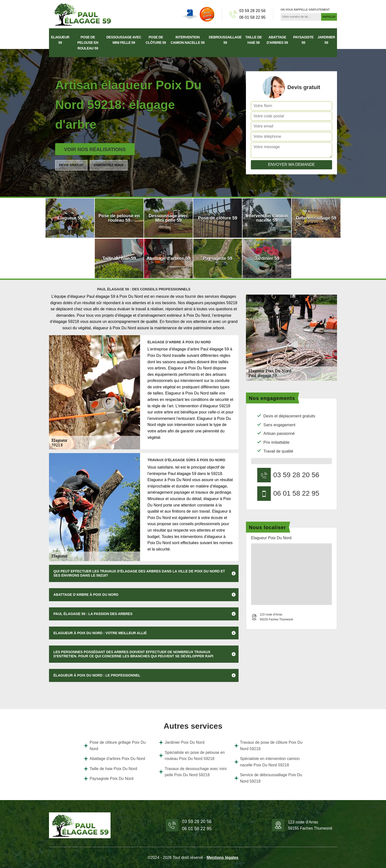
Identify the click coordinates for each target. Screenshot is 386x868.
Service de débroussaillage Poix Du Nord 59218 (268, 778)
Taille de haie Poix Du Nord (110, 769)
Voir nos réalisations (95, 149)
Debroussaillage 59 (225, 40)
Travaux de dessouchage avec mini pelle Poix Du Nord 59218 (193, 772)
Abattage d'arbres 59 (277, 40)
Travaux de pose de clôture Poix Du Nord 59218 (268, 746)
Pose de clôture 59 (156, 40)
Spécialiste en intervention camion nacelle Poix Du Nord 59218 (267, 762)
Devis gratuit (71, 165)
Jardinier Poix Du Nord (181, 742)
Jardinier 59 (326, 40)
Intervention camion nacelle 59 (188, 40)
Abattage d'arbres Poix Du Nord (114, 759)
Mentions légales (222, 858)
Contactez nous (109, 165)
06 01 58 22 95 (252, 17)
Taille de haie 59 (253, 40)
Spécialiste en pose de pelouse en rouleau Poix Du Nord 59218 (192, 756)
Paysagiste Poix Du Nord (108, 779)
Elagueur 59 (60, 40)
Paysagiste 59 (303, 40)
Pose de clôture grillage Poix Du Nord (115, 746)
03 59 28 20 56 (252, 11)
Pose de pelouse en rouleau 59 (88, 43)
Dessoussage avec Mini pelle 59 (124, 40)
